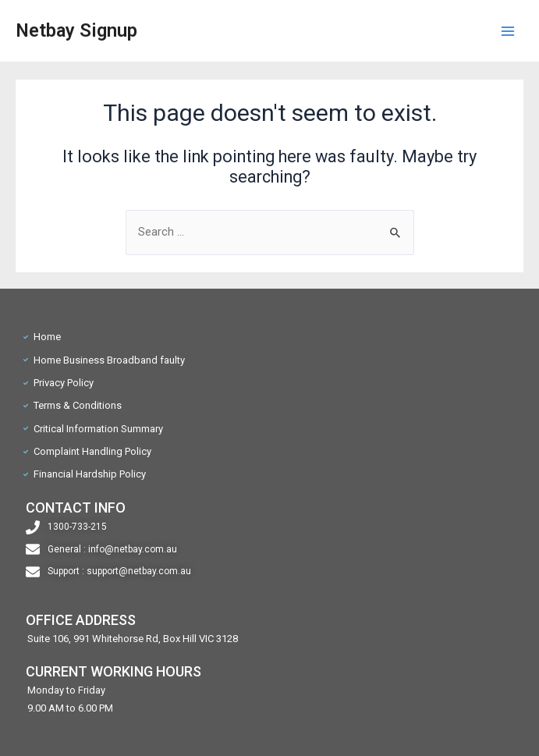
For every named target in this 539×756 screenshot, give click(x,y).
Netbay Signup (76, 30)
